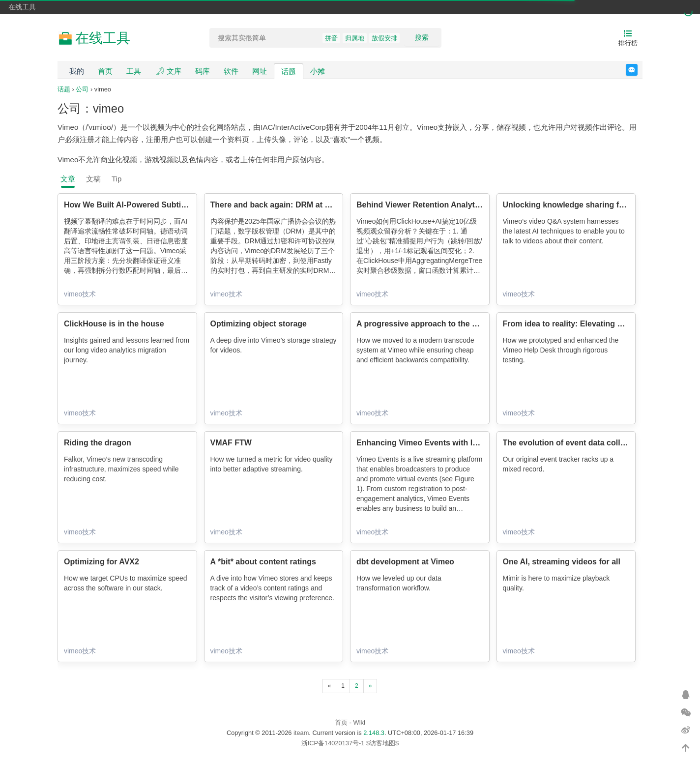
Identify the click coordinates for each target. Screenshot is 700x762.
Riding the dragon (98, 443)
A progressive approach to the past (422, 324)
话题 (289, 72)
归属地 (355, 38)
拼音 (331, 38)
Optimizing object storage (259, 324)
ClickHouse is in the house (114, 324)
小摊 (318, 71)
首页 (105, 71)
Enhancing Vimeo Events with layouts (427, 443)
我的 (77, 71)
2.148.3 (374, 733)
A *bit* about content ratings (263, 562)
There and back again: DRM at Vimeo (279, 205)
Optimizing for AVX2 (102, 562)
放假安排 (384, 38)
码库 (203, 71)
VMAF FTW (231, 443)
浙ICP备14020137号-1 (333, 743)
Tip (117, 179)
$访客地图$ (382, 743)
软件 (231, 71)
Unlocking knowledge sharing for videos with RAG (597, 205)
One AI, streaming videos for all (562, 562)
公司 (82, 89)
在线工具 (22, 7)
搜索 (422, 37)
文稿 (93, 179)
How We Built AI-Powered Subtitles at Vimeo (147, 205)
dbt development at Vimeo (405, 562)
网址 (260, 71)
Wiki (359, 722)
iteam (301, 733)
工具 (134, 71)
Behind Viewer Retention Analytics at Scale (437, 205)
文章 (68, 179)
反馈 (637, 70)
